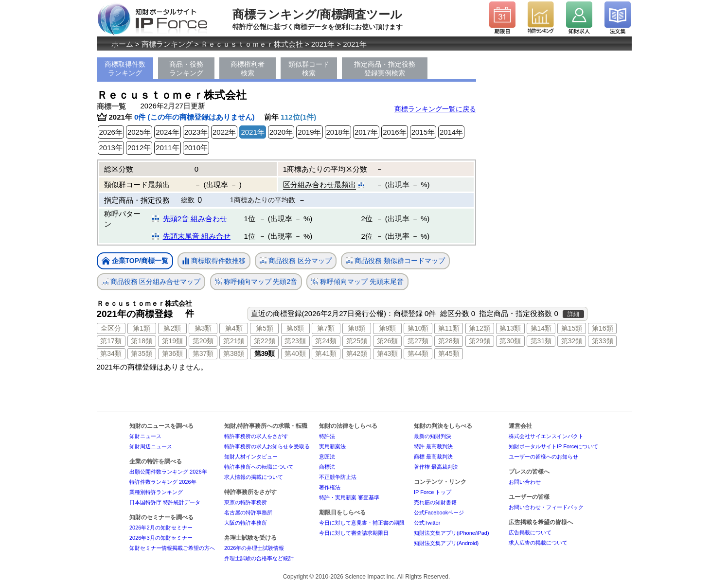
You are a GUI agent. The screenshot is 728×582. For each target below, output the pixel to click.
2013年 (111, 148)
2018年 (338, 132)
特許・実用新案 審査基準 (349, 497)
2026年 (111, 132)
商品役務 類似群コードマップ (395, 261)
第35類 (142, 353)
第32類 (572, 341)
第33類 (603, 341)
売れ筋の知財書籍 (435, 502)
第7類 (326, 328)
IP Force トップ (433, 492)
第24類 (326, 341)
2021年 (323, 44)
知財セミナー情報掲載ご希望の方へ (172, 548)
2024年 (167, 132)
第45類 (449, 353)
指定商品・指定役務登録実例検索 (385, 69)
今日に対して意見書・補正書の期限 (362, 523)
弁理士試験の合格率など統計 (259, 558)
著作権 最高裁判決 (436, 467)
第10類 (418, 328)
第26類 (388, 341)
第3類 (203, 328)
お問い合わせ (525, 482)
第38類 (234, 353)
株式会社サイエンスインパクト (546, 436)
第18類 (142, 341)
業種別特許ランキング (156, 492)
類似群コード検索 (309, 69)
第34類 (111, 353)
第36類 (173, 353)
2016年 (394, 132)
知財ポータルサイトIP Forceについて (553, 446)
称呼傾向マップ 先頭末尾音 (357, 282)
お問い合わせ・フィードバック (546, 507)
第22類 (265, 341)
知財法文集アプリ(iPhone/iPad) (452, 533)
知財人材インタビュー (251, 457)
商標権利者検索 (248, 69)
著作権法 (330, 487)
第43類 (388, 353)
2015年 (423, 132)
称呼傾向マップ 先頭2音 (256, 282)
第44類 (418, 353)
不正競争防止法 (338, 477)
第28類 (449, 341)
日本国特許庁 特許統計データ (165, 502)
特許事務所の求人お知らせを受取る (267, 446)
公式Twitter (427, 523)
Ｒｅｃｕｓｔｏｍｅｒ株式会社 (252, 44)
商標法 (327, 467)
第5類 (265, 328)
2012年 (139, 148)
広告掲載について (530, 532)
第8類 (356, 328)
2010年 (196, 148)
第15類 (572, 328)
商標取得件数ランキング (125, 69)
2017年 (366, 132)
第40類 (295, 353)
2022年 (224, 132)
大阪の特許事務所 (246, 523)
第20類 (203, 341)
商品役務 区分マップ (296, 261)
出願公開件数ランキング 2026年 (168, 472)
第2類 (172, 328)
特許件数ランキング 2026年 (163, 482)
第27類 (418, 341)
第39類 (265, 353)
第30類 (510, 341)
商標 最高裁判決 (433, 457)
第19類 (173, 341)
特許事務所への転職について (259, 467)
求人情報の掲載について (254, 477)
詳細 (573, 314)
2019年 (309, 132)
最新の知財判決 (433, 436)
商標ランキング (167, 44)
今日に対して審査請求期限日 (354, 533)
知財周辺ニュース (151, 446)
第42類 (357, 353)
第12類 (479, 328)
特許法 (327, 436)
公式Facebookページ (439, 512)
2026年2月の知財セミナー (161, 528)
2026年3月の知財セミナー (161, 538)
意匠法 (327, 457)
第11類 (449, 328)
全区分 (111, 328)
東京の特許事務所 (246, 502)
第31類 (541, 341)
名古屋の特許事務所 (248, 512)
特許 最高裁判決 (433, 446)
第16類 (603, 328)
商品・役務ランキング (186, 69)
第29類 (479, 341)
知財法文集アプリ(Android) (446, 543)
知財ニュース (145, 436)
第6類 (295, 328)
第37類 (203, 353)
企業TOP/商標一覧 (135, 261)
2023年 (196, 132)
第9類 (388, 328)
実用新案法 (332, 446)
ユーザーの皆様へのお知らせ (543, 457)
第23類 (295, 341)
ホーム (122, 44)
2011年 (167, 148)
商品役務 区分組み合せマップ (151, 282)
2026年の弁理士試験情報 (254, 548)
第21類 (234, 341)
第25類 (357, 341)
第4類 (234, 328)
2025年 (139, 132)
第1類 (142, 328)
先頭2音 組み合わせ (195, 219)
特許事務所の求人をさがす (256, 436)
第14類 (541, 328)
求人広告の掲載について (538, 543)
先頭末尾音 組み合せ (197, 236)
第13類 (510, 328)
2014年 (451, 132)
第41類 (326, 353)
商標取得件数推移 (214, 261)
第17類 (111, 341)
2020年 (281, 132)
